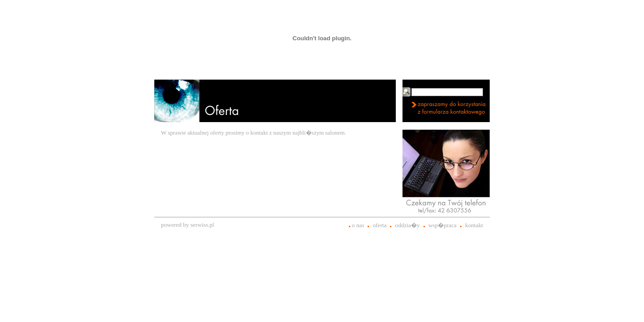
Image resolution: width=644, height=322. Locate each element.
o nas (358, 225)
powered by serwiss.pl (188, 225)
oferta (379, 225)
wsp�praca (443, 225)
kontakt (474, 225)
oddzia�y (407, 225)
